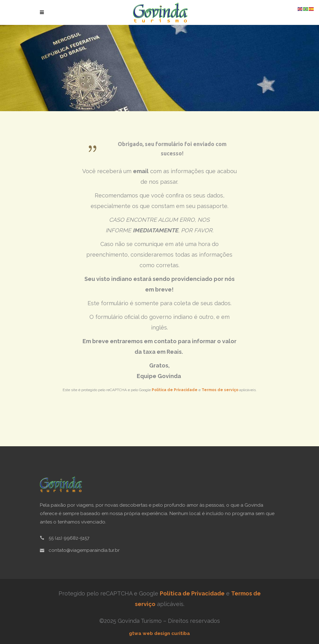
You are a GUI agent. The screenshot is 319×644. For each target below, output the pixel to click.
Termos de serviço (220, 390)
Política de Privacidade (175, 390)
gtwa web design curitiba (159, 633)
